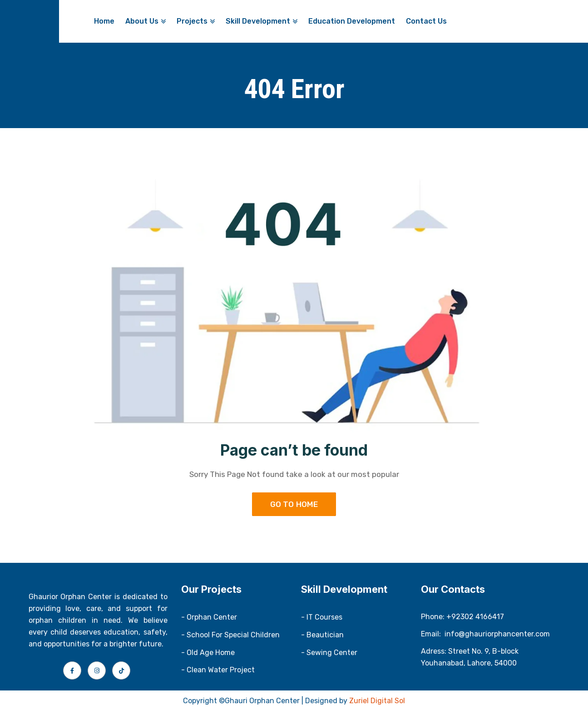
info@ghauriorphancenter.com (497, 634)
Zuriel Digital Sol (377, 701)
